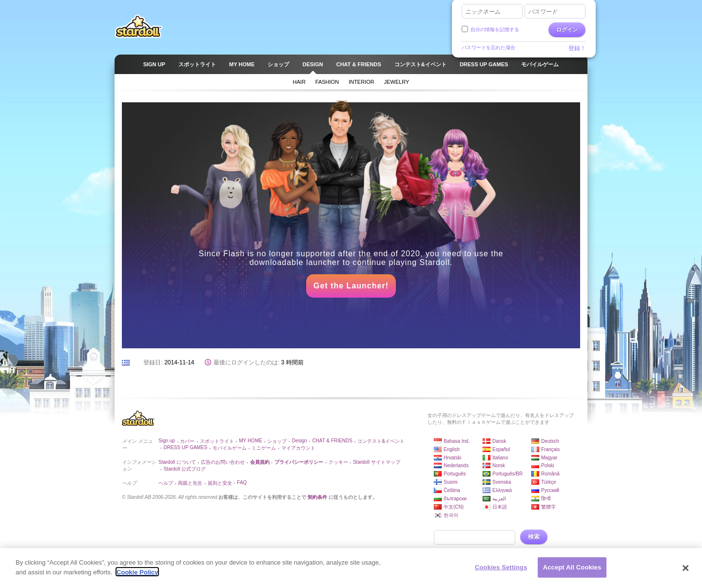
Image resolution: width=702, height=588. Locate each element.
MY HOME (251, 441)
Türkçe (549, 482)
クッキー (338, 462)
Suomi (450, 482)
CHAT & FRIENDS (332, 441)
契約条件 (317, 497)
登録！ (577, 48)
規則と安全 (220, 483)
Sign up (167, 441)
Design (300, 441)
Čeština (452, 490)
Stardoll (138, 26)
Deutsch (550, 441)
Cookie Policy (137, 573)
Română (550, 474)
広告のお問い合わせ (223, 462)
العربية (499, 499)
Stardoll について (177, 462)
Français (550, 449)
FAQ (242, 483)
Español (501, 449)
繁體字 (548, 507)
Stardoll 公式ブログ (185, 469)
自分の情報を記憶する (495, 29)
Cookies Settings (501, 569)
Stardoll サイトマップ (377, 462)
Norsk (499, 465)
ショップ (277, 441)
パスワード (543, 12)
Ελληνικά (502, 490)
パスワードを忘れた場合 (488, 47)
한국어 (451, 515)
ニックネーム (483, 12)
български (455, 499)
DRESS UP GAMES (185, 447)
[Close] (686, 569)
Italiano (500, 458)
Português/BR (507, 474)
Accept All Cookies (572, 569)
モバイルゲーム (230, 448)
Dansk (499, 441)
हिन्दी (546, 499)
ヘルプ (166, 483)
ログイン (567, 30)
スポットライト (217, 441)
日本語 (500, 507)
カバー (187, 441)
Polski (548, 465)
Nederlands (456, 465)
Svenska (502, 482)
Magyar (549, 458)
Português (455, 474)
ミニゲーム (264, 448)
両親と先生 (190, 483)
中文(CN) (454, 507)
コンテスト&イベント (381, 441)
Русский (550, 490)
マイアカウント (298, 448)
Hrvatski (452, 458)
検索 (534, 537)
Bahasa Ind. (457, 441)
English (452, 449)
